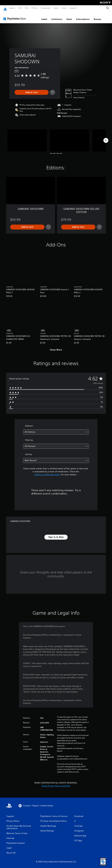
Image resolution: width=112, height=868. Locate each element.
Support (73, 8)
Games (12, 8)
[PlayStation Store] (15, 16)
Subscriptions (83, 16)
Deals (69, 16)
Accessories (45, 8)
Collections (57, 16)
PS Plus (34, 8)
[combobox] (56, 429)
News (56, 8)
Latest (44, 16)
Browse (97, 16)
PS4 (26, 8)
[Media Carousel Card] (27, 138)
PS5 (20, 8)
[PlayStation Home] (5, 8)
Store (64, 8)
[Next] (106, 138)
